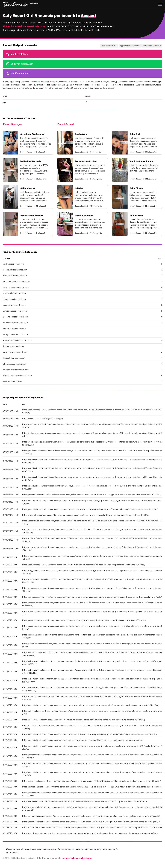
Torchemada (16, 4)
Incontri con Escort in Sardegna (76, 858)
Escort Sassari (66, 124)
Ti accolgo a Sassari (40, 82)
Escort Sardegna (13, 124)
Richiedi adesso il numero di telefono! (24, 26)
